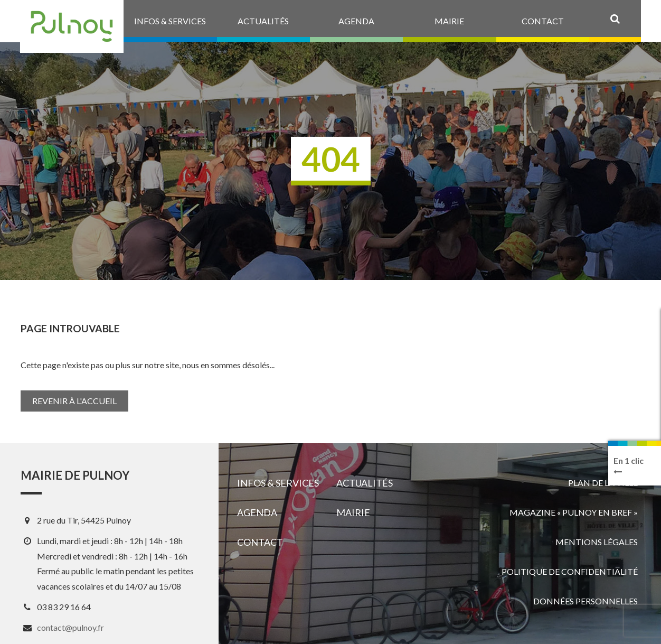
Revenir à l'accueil (74, 401)
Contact (260, 542)
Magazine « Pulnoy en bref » (574, 512)
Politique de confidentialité (570, 571)
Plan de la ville (603, 483)
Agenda (257, 512)
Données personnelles (586, 601)
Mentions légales (597, 542)
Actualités (365, 483)
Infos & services (278, 483)
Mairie (353, 512)
